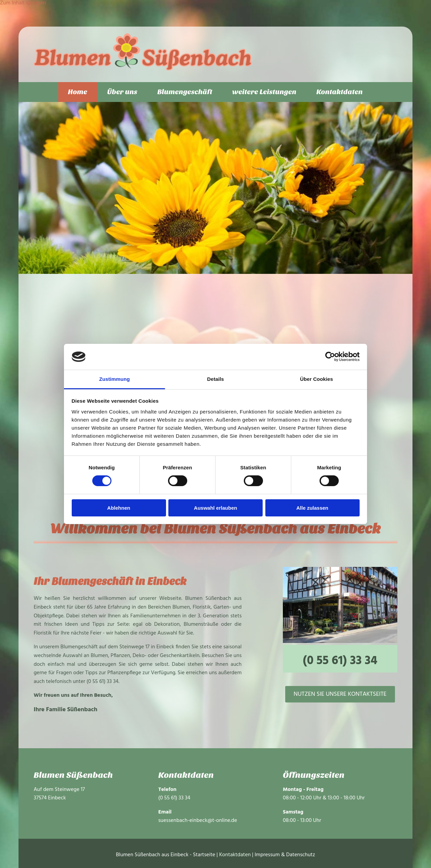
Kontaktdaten (341, 92)
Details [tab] (215, 379)
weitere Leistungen (265, 92)
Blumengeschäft (185, 92)
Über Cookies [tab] (317, 379)
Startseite (204, 855)
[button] (340, 694)
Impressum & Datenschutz (285, 855)
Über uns (122, 92)
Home (77, 92)
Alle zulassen (312, 508)
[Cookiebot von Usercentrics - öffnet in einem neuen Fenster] (330, 357)
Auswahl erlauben (215, 508)
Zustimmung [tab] (115, 379)
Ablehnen (119, 508)
